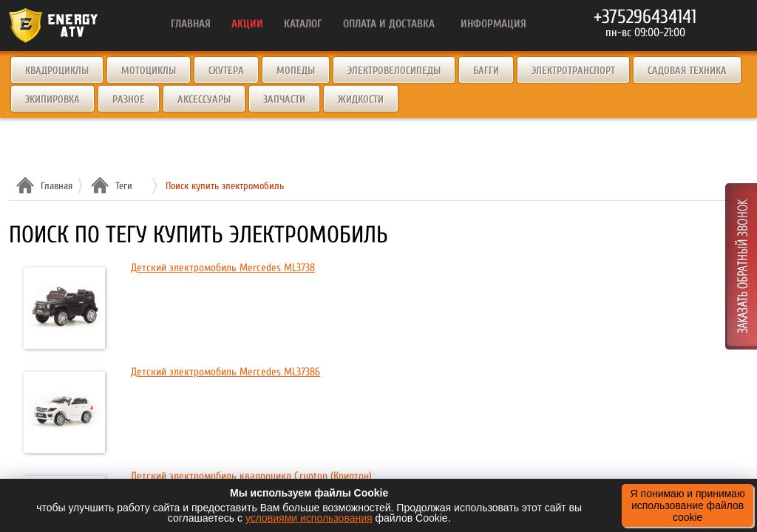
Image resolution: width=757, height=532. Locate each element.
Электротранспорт (573, 71)
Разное (129, 99)
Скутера (226, 71)
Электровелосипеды (394, 71)
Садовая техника (687, 71)
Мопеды (296, 71)
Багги (486, 71)
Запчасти (284, 99)
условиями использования (309, 518)
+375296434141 (645, 17)
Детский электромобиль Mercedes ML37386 (225, 372)
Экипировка (52, 99)
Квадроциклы (57, 71)
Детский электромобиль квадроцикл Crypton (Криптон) (251, 476)
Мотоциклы (149, 71)
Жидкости (361, 99)
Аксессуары (204, 99)
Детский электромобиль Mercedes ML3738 (223, 268)
